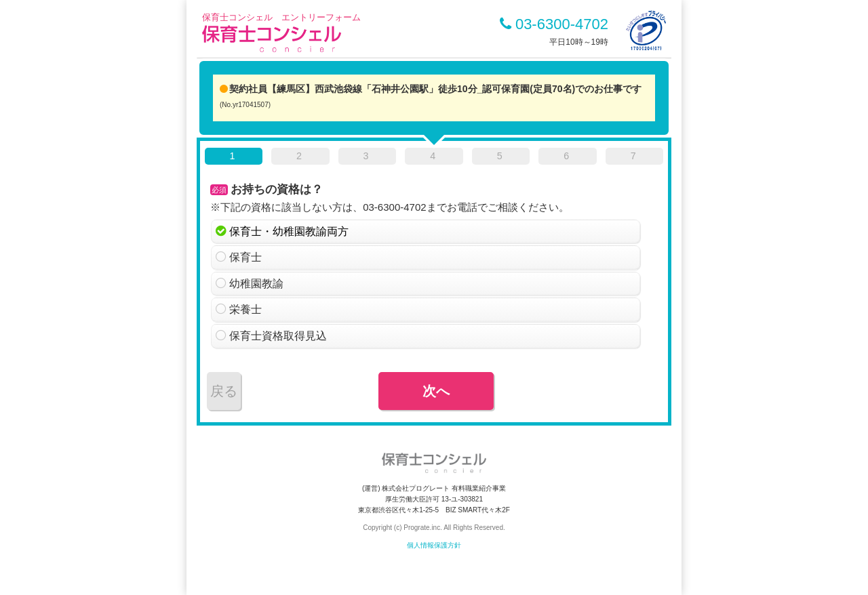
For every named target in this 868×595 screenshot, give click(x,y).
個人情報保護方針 (434, 545)
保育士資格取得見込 (278, 336)
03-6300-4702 (554, 24)
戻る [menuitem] (224, 391)
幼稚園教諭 (256, 284)
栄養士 (245, 309)
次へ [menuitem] (436, 391)
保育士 (245, 257)
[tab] (234, 159)
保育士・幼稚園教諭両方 (289, 231)
